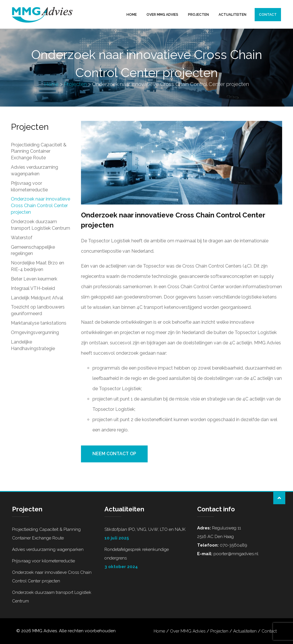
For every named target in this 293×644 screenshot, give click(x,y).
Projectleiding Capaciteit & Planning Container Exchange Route (39, 151)
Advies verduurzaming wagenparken (34, 170)
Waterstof (22, 238)
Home (132, 15)
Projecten (198, 15)
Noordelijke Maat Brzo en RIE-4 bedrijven (37, 266)
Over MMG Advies (162, 15)
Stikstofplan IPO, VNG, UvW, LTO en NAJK (146, 535)
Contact (268, 15)
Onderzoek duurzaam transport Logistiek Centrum (40, 225)
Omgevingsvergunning (35, 332)
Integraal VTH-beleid (33, 288)
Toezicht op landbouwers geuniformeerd (38, 310)
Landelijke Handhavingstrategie (33, 345)
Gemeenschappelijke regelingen (33, 250)
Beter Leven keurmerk (34, 279)
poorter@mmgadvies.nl (235, 554)
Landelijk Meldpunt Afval (37, 298)
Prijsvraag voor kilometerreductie (29, 186)
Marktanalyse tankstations (39, 323)
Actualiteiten (232, 15)
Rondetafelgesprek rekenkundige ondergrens (146, 559)
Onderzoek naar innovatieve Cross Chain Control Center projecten (40, 206)
